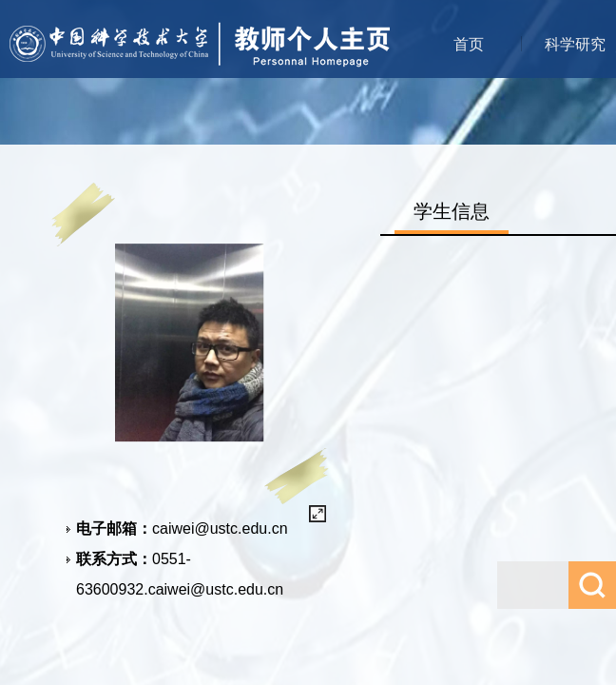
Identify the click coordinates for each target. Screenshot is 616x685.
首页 (469, 44)
